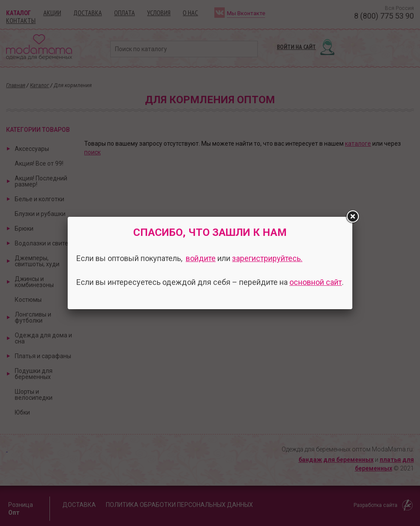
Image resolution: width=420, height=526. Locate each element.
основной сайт (316, 282)
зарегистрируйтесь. (267, 258)
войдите (201, 258)
